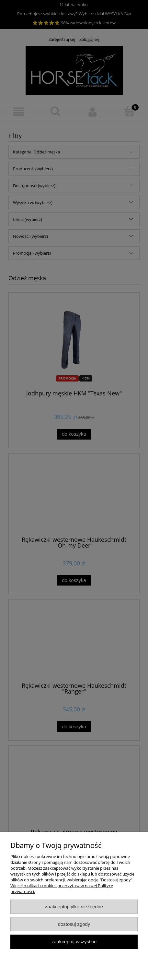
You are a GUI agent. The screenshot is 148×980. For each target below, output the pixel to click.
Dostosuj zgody (74, 924)
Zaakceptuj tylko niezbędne (74, 907)
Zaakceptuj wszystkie (74, 942)
